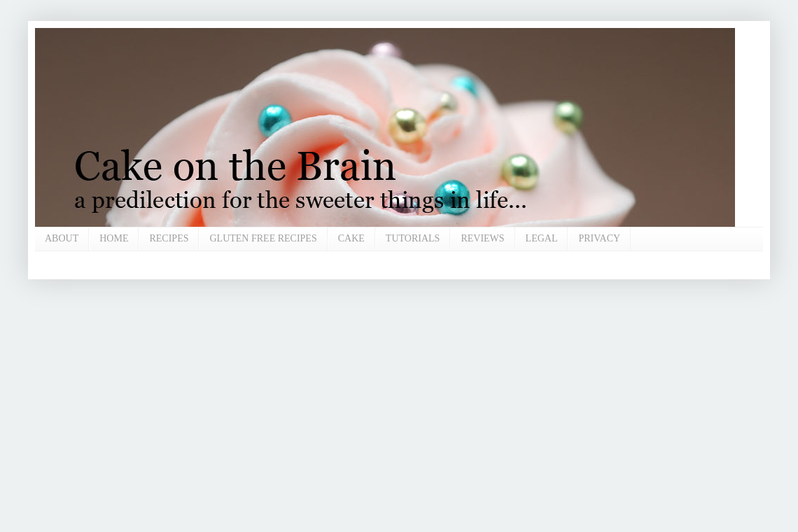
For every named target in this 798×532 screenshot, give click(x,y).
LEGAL (542, 238)
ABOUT (62, 238)
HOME (114, 238)
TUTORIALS (413, 238)
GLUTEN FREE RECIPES (263, 238)
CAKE (351, 238)
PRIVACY (599, 238)
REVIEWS (482, 238)
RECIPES (169, 238)
